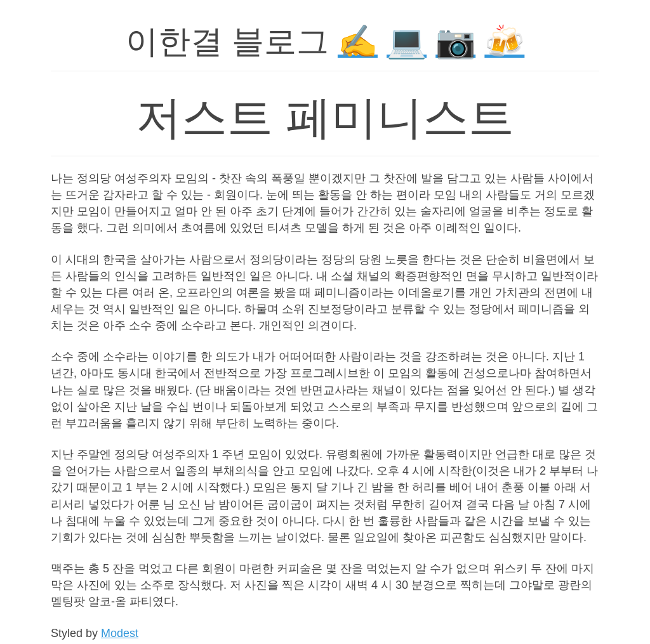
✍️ (358, 42)
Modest (120, 633)
